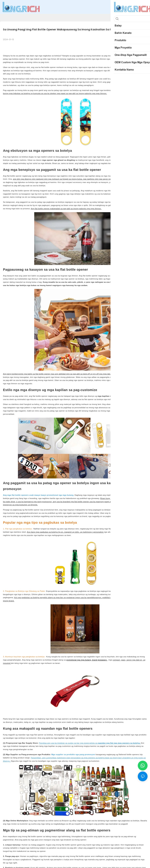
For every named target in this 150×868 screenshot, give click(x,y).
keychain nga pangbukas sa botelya (29, 657)
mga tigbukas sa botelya (20, 93)
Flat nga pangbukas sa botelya (19, 529)
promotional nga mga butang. (61, 495)
